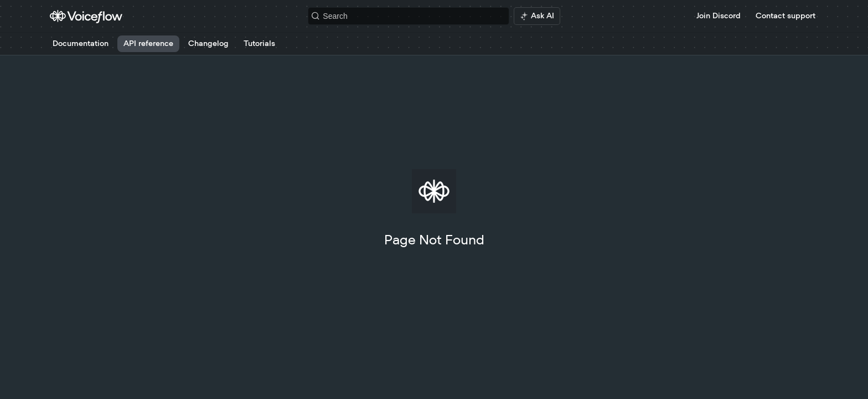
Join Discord (719, 16)
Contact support (786, 16)
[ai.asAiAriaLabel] (537, 16)
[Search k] (408, 16)
